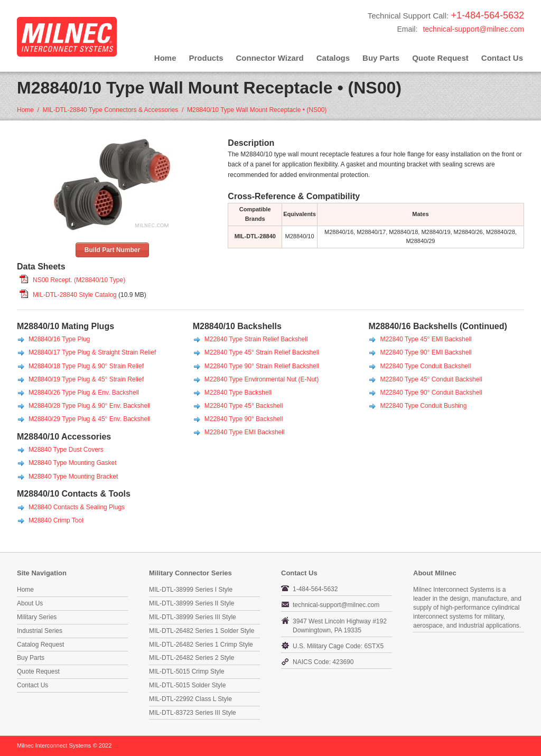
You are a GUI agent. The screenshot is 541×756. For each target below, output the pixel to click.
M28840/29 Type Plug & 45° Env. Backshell (90, 419)
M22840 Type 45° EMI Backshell (426, 339)
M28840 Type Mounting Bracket (73, 477)
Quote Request (440, 58)
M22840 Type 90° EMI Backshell (426, 352)
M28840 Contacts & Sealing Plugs (77, 507)
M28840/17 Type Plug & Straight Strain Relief (92, 352)
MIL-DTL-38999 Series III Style (193, 617)
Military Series (37, 617)
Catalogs (333, 58)
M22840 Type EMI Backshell (245, 432)
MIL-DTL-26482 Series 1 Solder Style (202, 631)
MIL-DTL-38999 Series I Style (191, 590)
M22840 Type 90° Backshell (244, 419)
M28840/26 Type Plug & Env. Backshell (84, 393)
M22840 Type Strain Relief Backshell (256, 339)
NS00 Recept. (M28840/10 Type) (79, 280)
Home (165, 58)
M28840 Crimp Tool (56, 520)
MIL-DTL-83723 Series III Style (193, 713)
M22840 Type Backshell (238, 393)
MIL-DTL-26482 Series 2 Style (192, 658)
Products (206, 58)
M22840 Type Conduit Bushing (423, 406)
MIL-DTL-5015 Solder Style (187, 685)
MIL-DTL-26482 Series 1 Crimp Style (201, 645)
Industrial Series (40, 631)
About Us (30, 603)
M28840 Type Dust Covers (66, 450)
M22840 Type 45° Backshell (244, 406)
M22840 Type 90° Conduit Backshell (431, 393)
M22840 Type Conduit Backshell (425, 366)
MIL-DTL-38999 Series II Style (192, 603)
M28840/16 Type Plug (59, 339)
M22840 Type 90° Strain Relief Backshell (262, 366)
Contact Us (502, 58)
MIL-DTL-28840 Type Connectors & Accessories (111, 110)
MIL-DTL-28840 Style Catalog (75, 295)
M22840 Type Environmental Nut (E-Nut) (262, 379)
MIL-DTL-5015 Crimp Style (187, 671)
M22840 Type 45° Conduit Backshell (431, 379)
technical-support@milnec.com (473, 29)
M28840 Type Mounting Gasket (73, 463)
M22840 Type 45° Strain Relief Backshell (262, 352)
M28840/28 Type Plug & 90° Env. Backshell (90, 406)
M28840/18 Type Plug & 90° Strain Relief (86, 366)
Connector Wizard (270, 58)
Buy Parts (381, 58)
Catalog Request (40, 645)
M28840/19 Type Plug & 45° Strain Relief (86, 379)
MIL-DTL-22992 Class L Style (190, 699)
